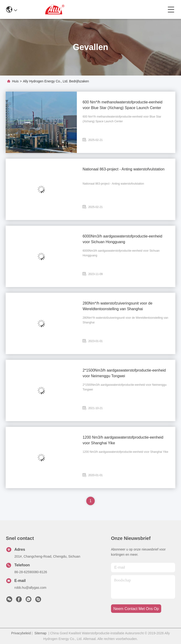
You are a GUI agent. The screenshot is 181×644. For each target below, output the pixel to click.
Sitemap (40, 633)
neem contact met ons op (136, 609)
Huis (15, 81)
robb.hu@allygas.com (30, 588)
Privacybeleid (21, 633)
